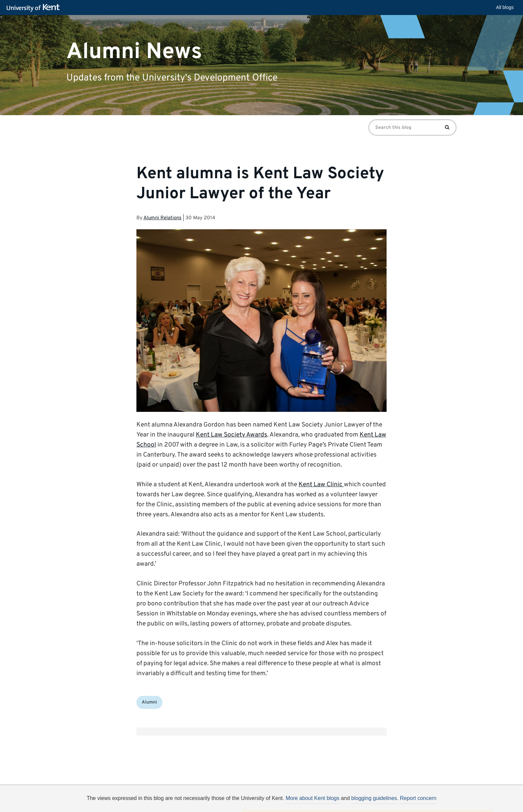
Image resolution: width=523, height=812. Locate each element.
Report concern (418, 798)
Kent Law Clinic (321, 485)
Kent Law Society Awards (231, 435)
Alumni (149, 702)
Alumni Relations (162, 218)
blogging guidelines (374, 798)
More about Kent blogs (312, 798)
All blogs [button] (505, 7)
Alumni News (134, 52)
